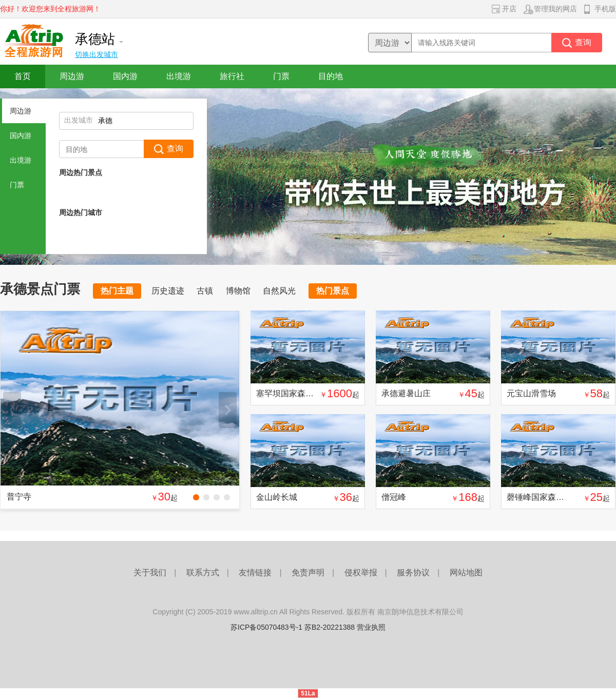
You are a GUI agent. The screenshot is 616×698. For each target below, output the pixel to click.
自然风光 (279, 291)
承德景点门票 (40, 289)
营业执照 (371, 627)
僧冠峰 (394, 497)
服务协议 (413, 573)
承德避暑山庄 (406, 393)
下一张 (228, 410)
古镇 (205, 291)
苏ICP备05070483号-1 (266, 627)
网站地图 (466, 573)
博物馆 (238, 291)
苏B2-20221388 (330, 627)
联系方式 (203, 573)
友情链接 (255, 573)
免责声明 (308, 573)
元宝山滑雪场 (531, 393)
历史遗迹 (168, 291)
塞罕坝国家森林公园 (293, 393)
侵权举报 (361, 573)
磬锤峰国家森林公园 (544, 497)
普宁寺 (19, 497)
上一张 (12, 410)
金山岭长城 (277, 497)
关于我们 (150, 573)
